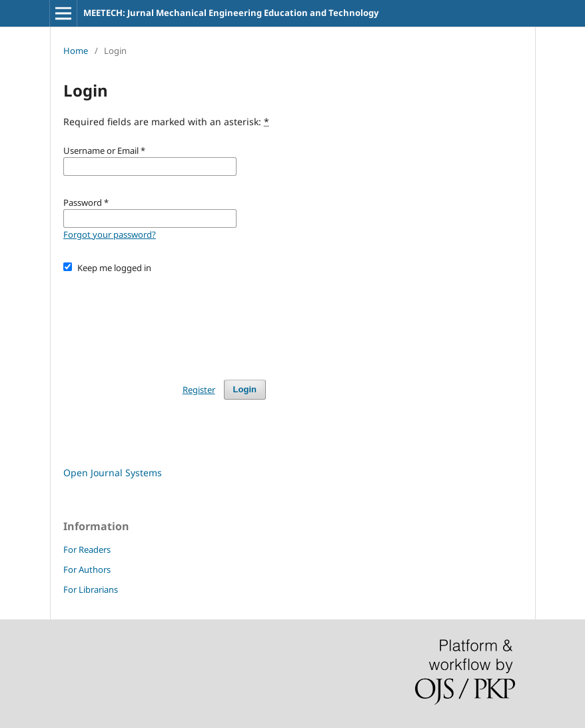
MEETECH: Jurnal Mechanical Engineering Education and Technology (231, 13)
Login (245, 389)
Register (199, 390)
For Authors (87, 569)
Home (76, 51)
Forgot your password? (110, 234)
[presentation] (165, 320)
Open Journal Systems (113, 473)
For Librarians (91, 589)
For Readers (87, 549)
